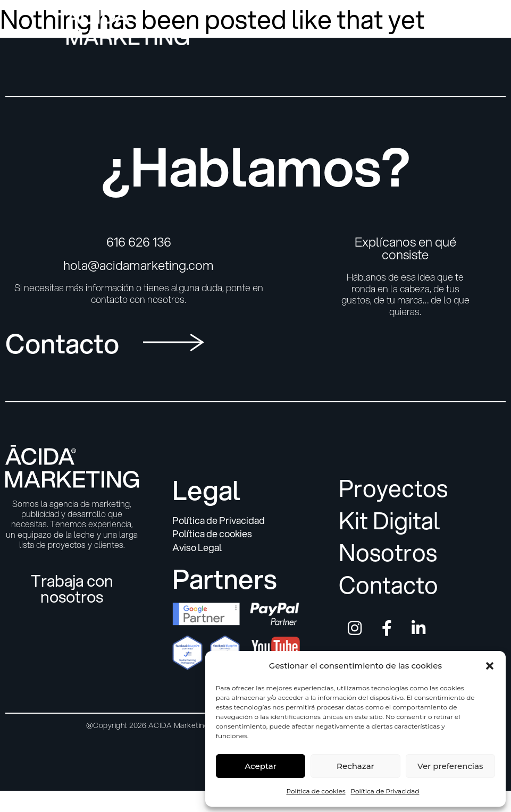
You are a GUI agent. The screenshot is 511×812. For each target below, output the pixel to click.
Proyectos (393, 489)
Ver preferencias (450, 766)
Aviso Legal (197, 548)
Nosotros (388, 553)
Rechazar (355, 766)
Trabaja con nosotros (72, 589)
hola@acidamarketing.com (139, 265)
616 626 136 (139, 242)
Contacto (388, 585)
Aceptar (261, 766)
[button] (490, 666)
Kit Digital (389, 521)
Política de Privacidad (385, 791)
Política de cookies (316, 791)
